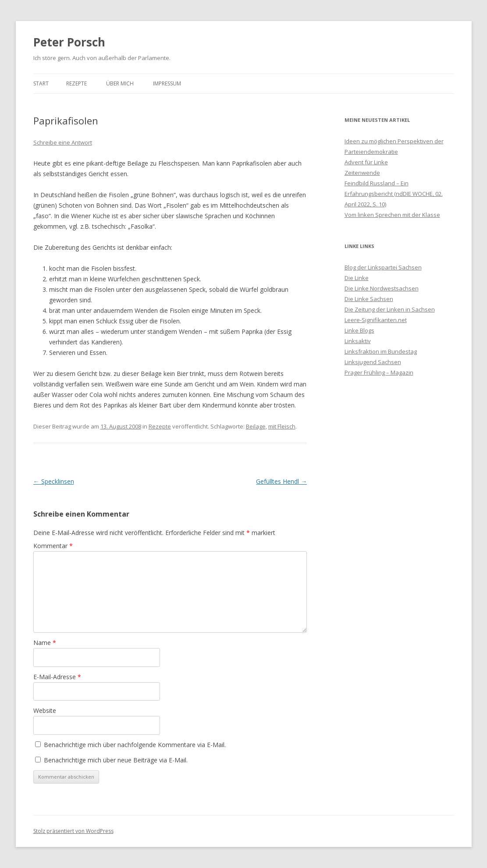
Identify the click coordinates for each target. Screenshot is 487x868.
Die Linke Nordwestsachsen (382, 288)
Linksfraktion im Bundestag (381, 351)
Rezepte (76, 83)
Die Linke (357, 278)
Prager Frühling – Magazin (379, 372)
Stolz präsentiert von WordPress (73, 831)
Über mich (120, 83)
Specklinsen (54, 481)
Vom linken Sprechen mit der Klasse (392, 215)
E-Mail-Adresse (57, 677)
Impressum (167, 83)
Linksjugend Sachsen (373, 362)
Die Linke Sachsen (369, 299)
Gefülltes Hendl (281, 481)
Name (45, 643)
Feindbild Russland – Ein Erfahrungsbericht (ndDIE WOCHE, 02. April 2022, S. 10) (394, 194)
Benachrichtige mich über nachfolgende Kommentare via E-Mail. (135, 745)
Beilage (256, 426)
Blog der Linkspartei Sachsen (383, 267)
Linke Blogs (359, 330)
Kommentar (53, 546)
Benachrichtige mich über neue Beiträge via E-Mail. (116, 760)
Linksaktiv (358, 341)
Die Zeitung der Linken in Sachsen (390, 309)
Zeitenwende (362, 173)
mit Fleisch (282, 426)
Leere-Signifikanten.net (376, 320)
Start (41, 83)
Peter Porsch (69, 42)
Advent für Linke (366, 162)
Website (45, 710)
